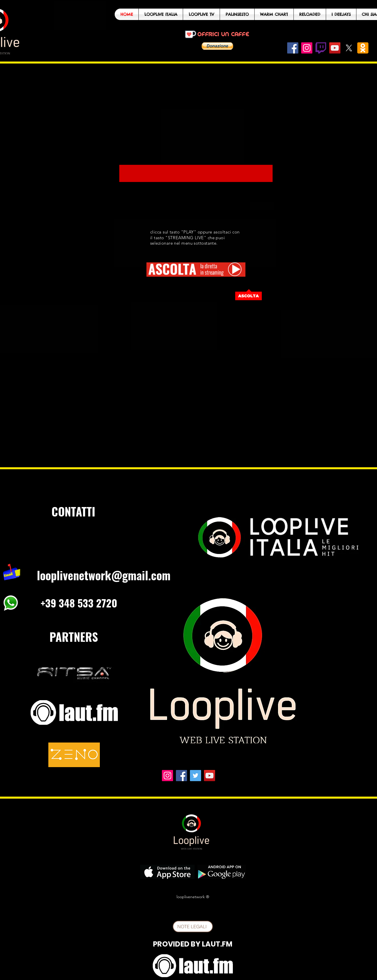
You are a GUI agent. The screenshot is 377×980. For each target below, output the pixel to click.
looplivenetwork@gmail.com (104, 575)
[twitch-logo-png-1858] (321, 48)
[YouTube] (335, 48)
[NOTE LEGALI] (193, 926)
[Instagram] (307, 48)
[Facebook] (293, 48)
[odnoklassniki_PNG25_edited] (363, 48)
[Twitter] (196, 776)
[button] (217, 46)
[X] (349, 48)
